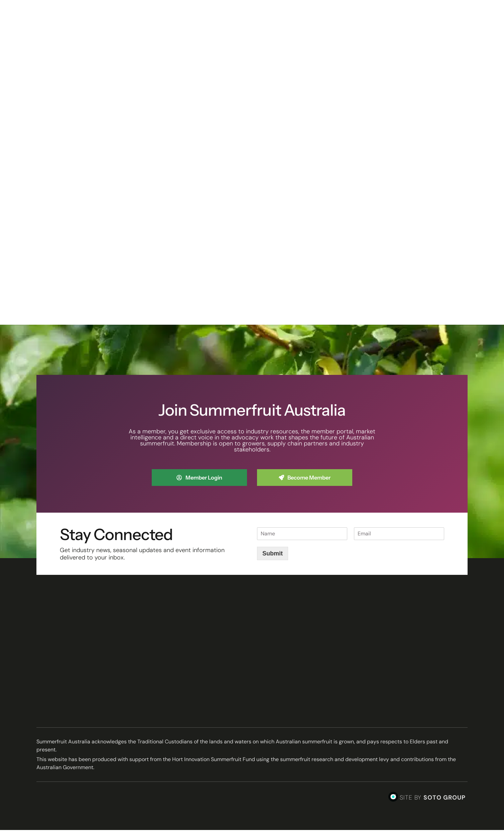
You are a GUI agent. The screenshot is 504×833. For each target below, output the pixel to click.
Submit (273, 556)
